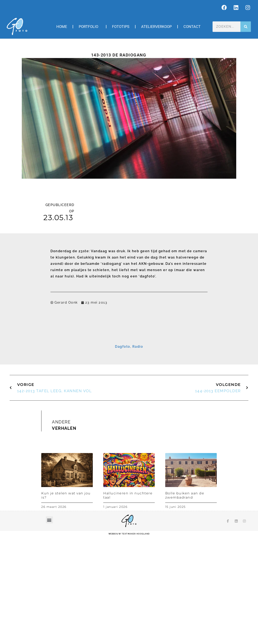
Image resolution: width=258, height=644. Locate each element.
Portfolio (90, 27)
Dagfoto (123, 454)
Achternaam (79, 375)
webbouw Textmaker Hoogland (129, 641)
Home (62, 27)
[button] (50, 627)
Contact (192, 27)
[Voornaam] (129, 368)
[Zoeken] (246, 27)
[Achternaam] (129, 381)
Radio (138, 454)
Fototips (121, 27)
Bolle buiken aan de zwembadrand (185, 602)
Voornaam (78, 362)
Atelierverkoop (156, 27)
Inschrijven (129, 391)
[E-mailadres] (129, 355)
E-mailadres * (80, 349)
